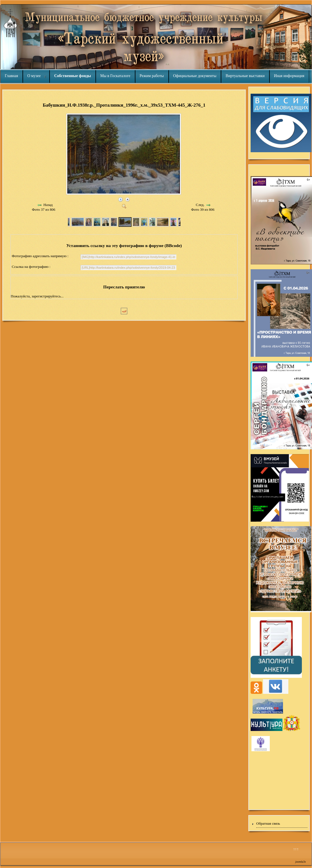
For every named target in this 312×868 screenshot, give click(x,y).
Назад (48, 205)
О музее (34, 76)
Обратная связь (268, 823)
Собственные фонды (73, 76)
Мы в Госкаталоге (115, 76)
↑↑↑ (296, 849)
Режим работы (152, 76)
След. (200, 205)
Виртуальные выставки (245, 76)
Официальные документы (195, 76)
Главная (11, 76)
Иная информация (289, 76)
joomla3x (301, 862)
